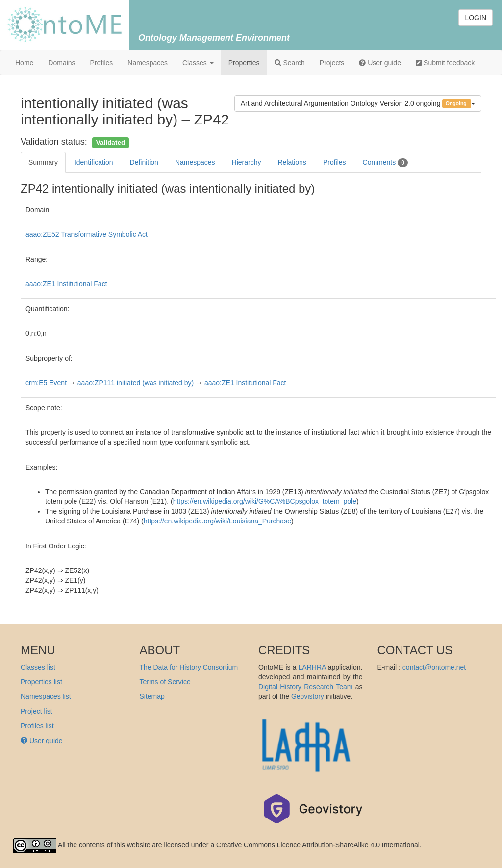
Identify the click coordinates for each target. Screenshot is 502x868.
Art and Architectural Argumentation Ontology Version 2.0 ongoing (358, 104)
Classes (198, 63)
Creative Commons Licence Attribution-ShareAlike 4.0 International (318, 845)
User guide (380, 63)
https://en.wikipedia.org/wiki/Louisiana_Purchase (217, 521)
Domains (62, 63)
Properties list (41, 682)
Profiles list (37, 726)
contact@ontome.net (434, 667)
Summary (43, 162)
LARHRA (312, 667)
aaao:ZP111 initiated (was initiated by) (136, 383)
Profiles (102, 63)
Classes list (38, 667)
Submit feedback (445, 63)
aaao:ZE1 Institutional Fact (66, 284)
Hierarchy (247, 162)
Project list (37, 711)
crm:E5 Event (46, 383)
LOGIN (476, 18)
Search (290, 63)
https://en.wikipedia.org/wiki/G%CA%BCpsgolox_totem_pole (265, 501)
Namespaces (148, 63)
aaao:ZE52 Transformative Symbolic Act (87, 234)
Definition (144, 162)
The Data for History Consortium (189, 667)
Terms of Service (165, 682)
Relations (292, 162)
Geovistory (308, 696)
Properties (244, 63)
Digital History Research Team (305, 687)
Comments (385, 163)
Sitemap (152, 696)
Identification (94, 162)
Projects (332, 63)
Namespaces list (46, 696)
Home (24, 63)
